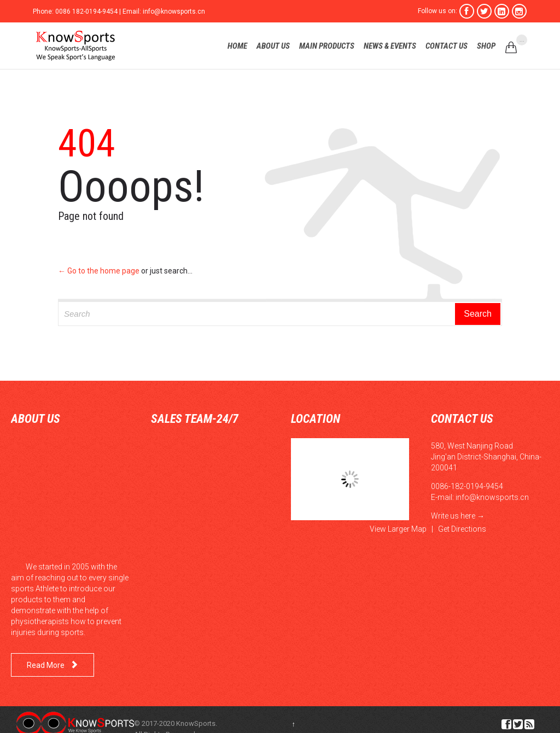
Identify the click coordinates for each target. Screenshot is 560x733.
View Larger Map (398, 529)
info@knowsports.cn (492, 497)
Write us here (453, 516)
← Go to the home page (99, 271)
